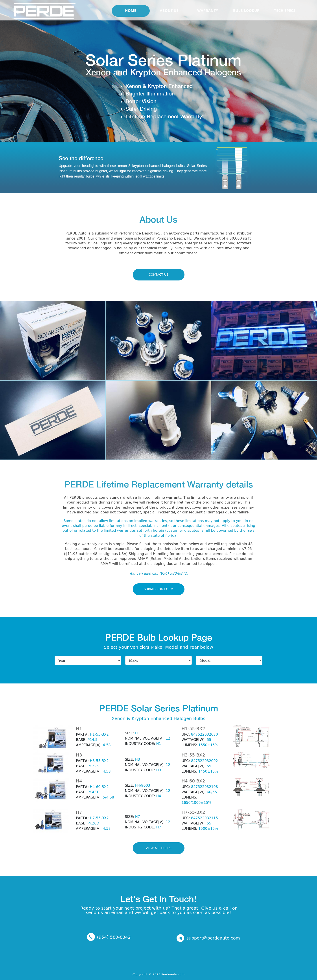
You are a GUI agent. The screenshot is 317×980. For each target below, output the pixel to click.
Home (131, 16)
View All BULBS (158, 848)
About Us (169, 16)
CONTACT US (158, 275)
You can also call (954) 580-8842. (159, 573)
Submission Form (158, 589)
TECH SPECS (285, 16)
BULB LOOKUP (246, 16)
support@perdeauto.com (213, 938)
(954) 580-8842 (114, 937)
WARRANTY (208, 16)
